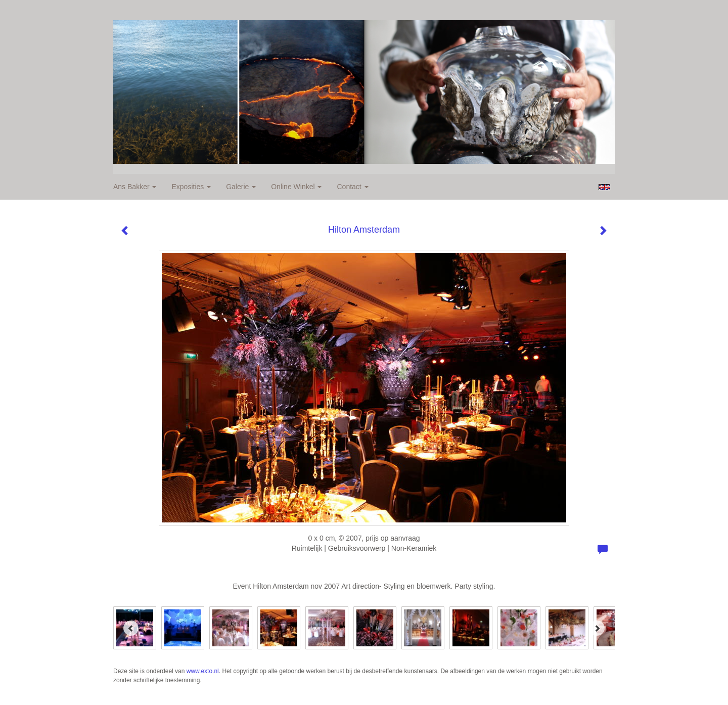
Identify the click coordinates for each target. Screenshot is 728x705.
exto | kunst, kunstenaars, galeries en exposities (142, 10)
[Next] (597, 628)
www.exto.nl (203, 671)
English (604, 187)
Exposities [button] (191, 187)
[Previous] (131, 628)
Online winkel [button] (296, 187)
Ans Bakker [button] (135, 187)
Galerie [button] (241, 187)
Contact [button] (352, 187)
